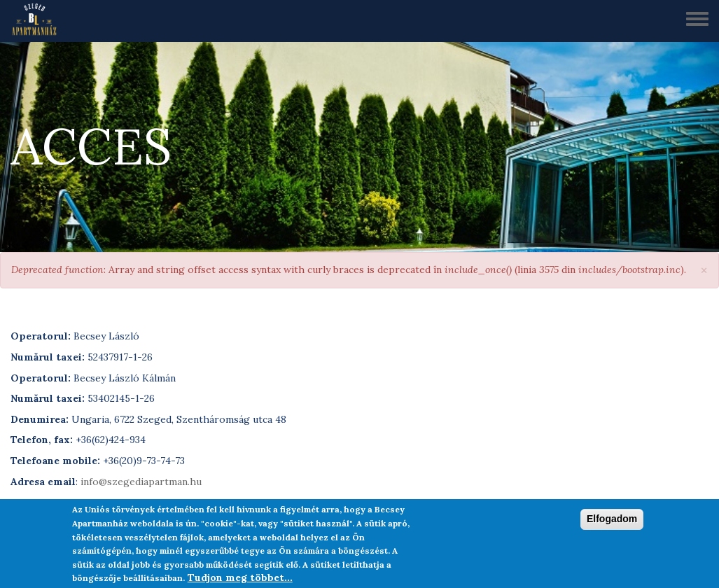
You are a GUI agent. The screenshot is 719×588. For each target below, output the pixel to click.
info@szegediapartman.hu (141, 482)
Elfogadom (612, 522)
